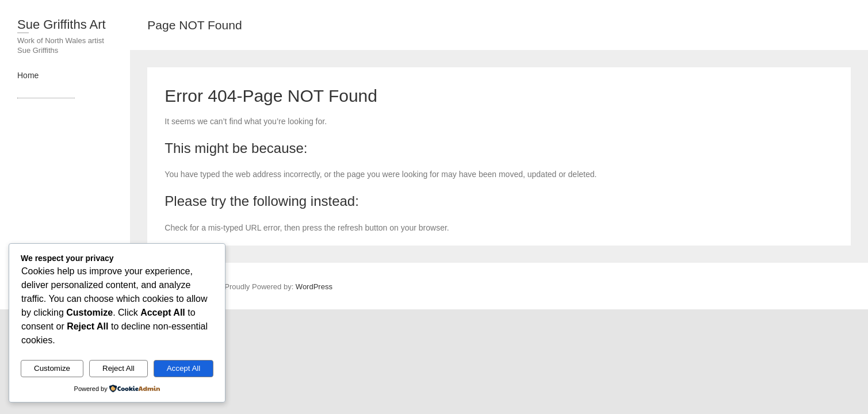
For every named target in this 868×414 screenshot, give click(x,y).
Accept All (184, 368)
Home (28, 75)
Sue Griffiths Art (62, 24)
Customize (52, 368)
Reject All (118, 368)
